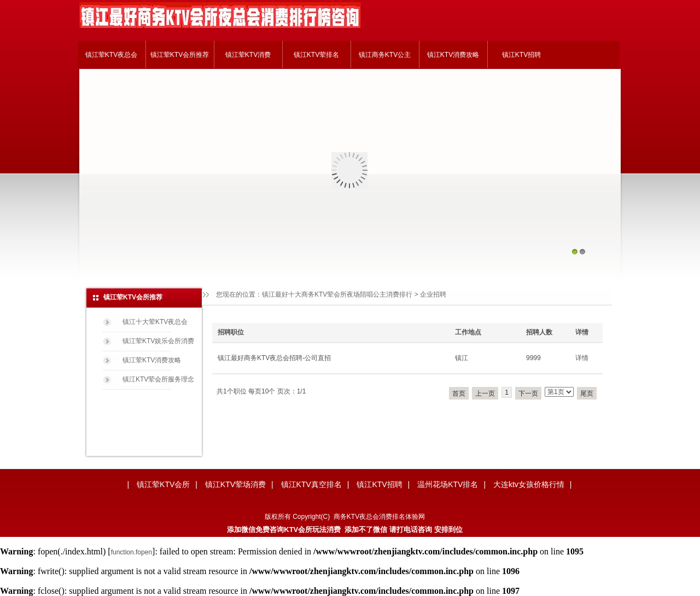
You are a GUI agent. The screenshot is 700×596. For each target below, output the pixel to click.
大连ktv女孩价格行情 (529, 484)
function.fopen (132, 552)
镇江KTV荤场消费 (235, 484)
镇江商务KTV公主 (385, 55)
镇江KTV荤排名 (316, 55)
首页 (459, 394)
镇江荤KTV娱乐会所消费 (158, 341)
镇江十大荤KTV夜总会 (155, 322)
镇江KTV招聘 (521, 55)
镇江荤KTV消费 (248, 55)
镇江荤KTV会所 (163, 484)
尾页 (587, 394)
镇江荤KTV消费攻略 (152, 360)
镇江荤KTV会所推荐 (180, 55)
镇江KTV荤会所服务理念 (158, 379)
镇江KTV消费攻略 (453, 55)
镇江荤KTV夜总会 (111, 55)
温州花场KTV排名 (448, 484)
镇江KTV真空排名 (311, 484)
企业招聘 (433, 294)
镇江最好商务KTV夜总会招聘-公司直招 (274, 358)
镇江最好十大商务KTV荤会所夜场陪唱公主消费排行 (337, 294)
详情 (582, 358)
